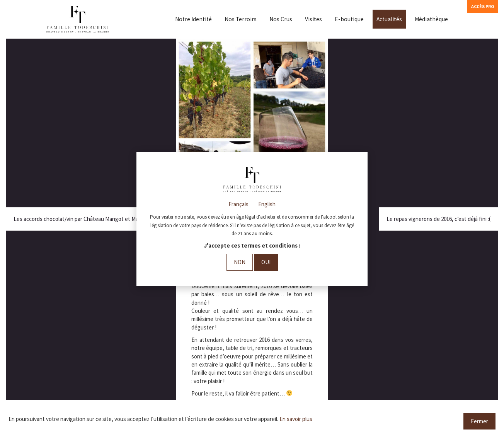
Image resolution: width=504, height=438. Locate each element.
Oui (266, 262)
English (267, 204)
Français (238, 204)
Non (240, 262)
